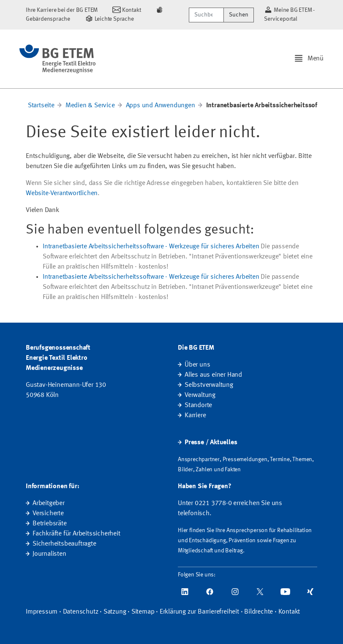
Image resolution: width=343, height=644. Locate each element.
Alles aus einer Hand (213, 375)
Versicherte (48, 514)
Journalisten (49, 554)
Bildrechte (259, 612)
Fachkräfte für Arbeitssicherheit (76, 534)
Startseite (41, 106)
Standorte (198, 405)
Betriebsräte (50, 524)
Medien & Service (90, 106)
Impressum (42, 612)
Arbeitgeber (49, 503)
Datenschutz (81, 612)
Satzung (115, 612)
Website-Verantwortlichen (62, 193)
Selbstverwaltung (209, 385)
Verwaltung (200, 395)
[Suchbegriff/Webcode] (206, 15)
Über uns (197, 365)
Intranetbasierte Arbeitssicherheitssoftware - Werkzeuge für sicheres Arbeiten (151, 247)
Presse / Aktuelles (211, 443)
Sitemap (143, 612)
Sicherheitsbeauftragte (64, 544)
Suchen (239, 15)
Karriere (195, 416)
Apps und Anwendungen (161, 106)
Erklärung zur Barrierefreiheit (199, 612)
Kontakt (289, 612)
